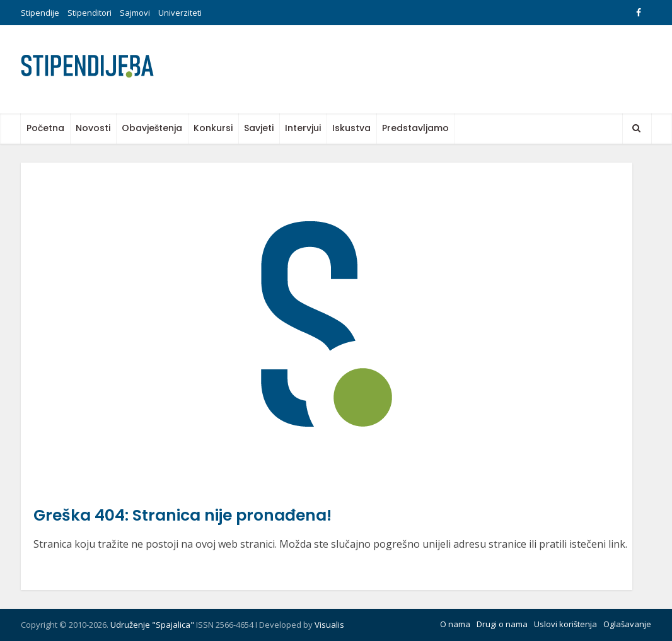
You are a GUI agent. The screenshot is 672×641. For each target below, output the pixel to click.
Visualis (329, 625)
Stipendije (40, 13)
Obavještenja (152, 128)
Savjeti (259, 128)
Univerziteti (180, 13)
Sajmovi (135, 13)
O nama (455, 624)
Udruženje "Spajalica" (152, 625)
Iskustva (351, 128)
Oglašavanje (627, 624)
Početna (45, 128)
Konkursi (213, 128)
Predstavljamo (415, 128)
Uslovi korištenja (565, 624)
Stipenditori (90, 13)
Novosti (93, 128)
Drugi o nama (502, 624)
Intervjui (303, 128)
